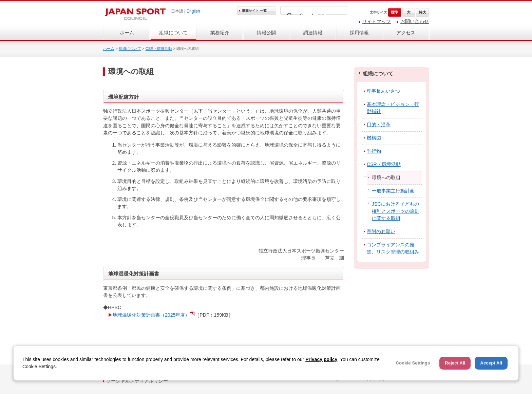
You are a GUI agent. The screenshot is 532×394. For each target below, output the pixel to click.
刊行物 (374, 151)
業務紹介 (220, 33)
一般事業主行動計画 (393, 191)
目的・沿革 (379, 125)
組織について (173, 33)
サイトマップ (377, 21)
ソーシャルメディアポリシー (137, 381)
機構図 (374, 138)
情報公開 (266, 33)
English (193, 11)
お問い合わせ (415, 21)
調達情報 (313, 33)
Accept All (491, 363)
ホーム (127, 33)
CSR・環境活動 (159, 49)
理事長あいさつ (383, 91)
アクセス (406, 33)
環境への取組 (386, 177)
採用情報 (359, 33)
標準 (395, 12)
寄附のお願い (381, 231)
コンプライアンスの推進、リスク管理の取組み (393, 248)
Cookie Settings (413, 363)
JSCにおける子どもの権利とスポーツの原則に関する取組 (396, 211)
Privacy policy (321, 359)
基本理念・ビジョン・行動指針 (393, 108)
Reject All (455, 363)
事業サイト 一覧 (254, 11)
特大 (422, 12)
